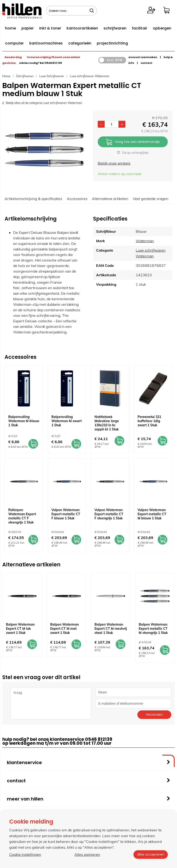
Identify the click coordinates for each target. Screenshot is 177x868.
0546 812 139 (53, 63)
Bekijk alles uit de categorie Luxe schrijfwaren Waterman (42, 103)
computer (14, 43)
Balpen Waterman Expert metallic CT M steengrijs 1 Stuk (153, 629)
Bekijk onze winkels (114, 163)
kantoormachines (46, 43)
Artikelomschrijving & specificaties (33, 199)
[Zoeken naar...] (92, 11)
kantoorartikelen (82, 28)
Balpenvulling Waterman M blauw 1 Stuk (24, 421)
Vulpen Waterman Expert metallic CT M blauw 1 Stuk (152, 514)
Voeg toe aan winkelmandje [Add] (133, 142)
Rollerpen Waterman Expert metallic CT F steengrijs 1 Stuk (22, 516)
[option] (44, 150)
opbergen (162, 28)
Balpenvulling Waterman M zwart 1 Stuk (66, 421)
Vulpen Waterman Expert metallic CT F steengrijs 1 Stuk (109, 514)
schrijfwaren (115, 28)
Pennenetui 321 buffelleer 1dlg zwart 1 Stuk (149, 421)
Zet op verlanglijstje (133, 153)
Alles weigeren (87, 854)
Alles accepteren (150, 854)
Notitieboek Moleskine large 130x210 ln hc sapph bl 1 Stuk (107, 423)
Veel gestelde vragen (150, 199)
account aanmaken (143, 57)
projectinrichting (112, 43)
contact (146, 63)
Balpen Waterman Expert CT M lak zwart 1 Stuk (20, 629)
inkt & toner (50, 28)
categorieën (80, 43)
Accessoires (77, 199)
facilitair (140, 28)
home (10, 28)
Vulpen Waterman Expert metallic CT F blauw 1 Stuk (66, 514)
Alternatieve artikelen (110, 199)
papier (28, 28)
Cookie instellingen (25, 854)
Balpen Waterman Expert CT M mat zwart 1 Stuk (65, 629)
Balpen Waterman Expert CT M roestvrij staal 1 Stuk (111, 629)
